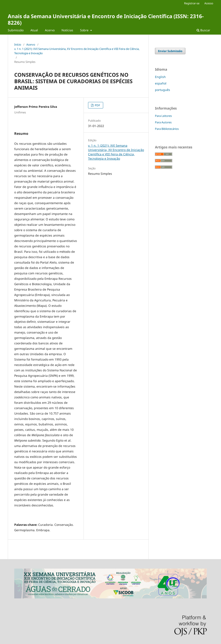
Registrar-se (192, 3)
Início (18, 45)
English (160, 77)
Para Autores (163, 122)
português (163, 90)
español (161, 83)
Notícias (67, 30)
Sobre (85, 30)
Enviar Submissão (170, 51)
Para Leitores (163, 116)
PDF (97, 105)
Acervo (50, 30)
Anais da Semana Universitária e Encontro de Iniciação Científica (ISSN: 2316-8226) (106, 19)
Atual (34, 30)
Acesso (209, 3)
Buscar (203, 30)
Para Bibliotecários (167, 129)
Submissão (16, 30)
